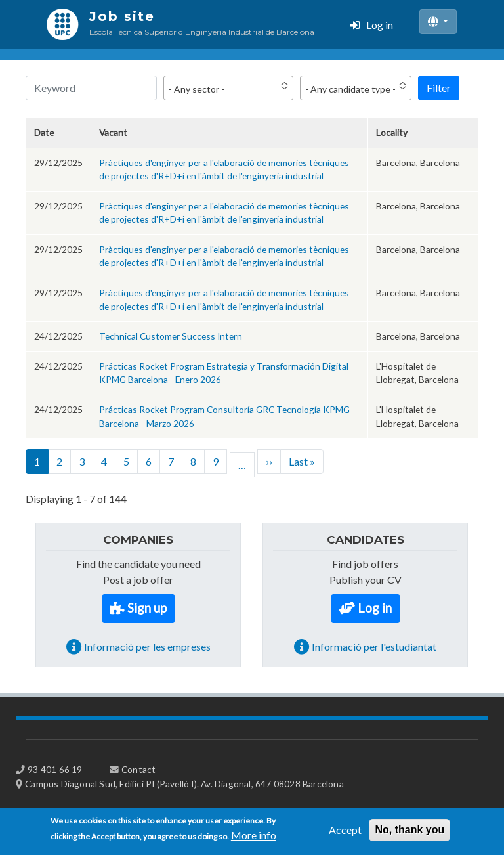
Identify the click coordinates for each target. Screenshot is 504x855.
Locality (392, 132)
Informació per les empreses (147, 647)
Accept (345, 834)
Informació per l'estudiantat (374, 647)
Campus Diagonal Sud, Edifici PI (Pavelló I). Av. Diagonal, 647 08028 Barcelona (184, 784)
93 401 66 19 (55, 769)
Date (44, 132)
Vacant (113, 132)
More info (254, 839)
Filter (439, 88)
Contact (138, 769)
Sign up (147, 608)
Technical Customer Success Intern (171, 336)
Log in (380, 25)
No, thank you (409, 834)
